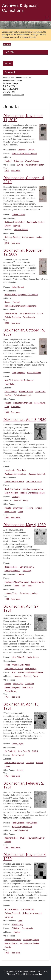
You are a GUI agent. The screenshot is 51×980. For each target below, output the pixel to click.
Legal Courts (40, 403)
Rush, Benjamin (18, 373)
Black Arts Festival (12, 489)
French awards (37, 582)
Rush (14, 672)
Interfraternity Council (14, 669)
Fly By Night (18, 684)
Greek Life (22, 150)
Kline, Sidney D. (18, 657)
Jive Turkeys (40, 392)
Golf (23, 586)
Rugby (26, 500)
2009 (7, 323)
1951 (7, 697)
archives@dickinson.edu (13, 95)
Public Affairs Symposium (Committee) (21, 295)
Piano (20, 512)
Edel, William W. (27, 909)
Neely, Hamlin (33, 657)
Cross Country (10, 392)
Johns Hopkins (11, 313)
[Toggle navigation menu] (47, 18)
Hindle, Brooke (18, 823)
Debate (21, 574)
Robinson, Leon (11, 567)
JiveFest (8, 395)
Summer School (11, 838)
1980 (7, 517)
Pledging (29, 508)
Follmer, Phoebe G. (12, 913)
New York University (36, 838)
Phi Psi (35, 751)
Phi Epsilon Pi (10, 751)
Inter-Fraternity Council (14, 482)
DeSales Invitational (22, 395)
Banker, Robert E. (27, 567)
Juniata (20, 165)
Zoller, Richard (18, 287)
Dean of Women (11, 943)
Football (8, 161)
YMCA (31, 150)
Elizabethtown (10, 691)
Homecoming (17, 925)
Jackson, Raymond (37, 474)
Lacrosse (17, 676)
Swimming (18, 161)
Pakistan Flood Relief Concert (24, 154)
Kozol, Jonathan (34, 373)
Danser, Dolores (19, 215)
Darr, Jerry (27, 571)
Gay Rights (16, 407)
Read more (15, 171)
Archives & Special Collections (20, 8)
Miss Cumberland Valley (33, 489)
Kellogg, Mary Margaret (32, 913)
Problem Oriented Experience (32, 493)
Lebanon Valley (11, 593)
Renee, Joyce (18, 744)
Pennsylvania (27, 928)
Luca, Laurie (10, 470)
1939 (7, 599)
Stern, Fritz (21, 470)
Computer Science (34, 482)
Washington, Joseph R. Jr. (15, 474)
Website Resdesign (13, 317)
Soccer (7, 302)
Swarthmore (18, 508)
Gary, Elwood (32, 823)
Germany (16, 497)
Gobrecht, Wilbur (11, 909)
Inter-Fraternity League (14, 763)
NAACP (8, 226)
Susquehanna (28, 237)
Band (20, 921)
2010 (7, 171)
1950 (7, 953)
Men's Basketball (21, 830)
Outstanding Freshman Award (31, 672)
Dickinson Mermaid (13, 940)
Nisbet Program (11, 493)
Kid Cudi (17, 226)
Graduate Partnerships (23, 403)
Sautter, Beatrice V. (12, 571)
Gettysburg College (31, 940)
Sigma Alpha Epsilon (35, 222)
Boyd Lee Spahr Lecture (22, 827)
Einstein (39, 508)
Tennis (16, 586)
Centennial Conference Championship (20, 306)
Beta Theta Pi (24, 751)
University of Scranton (35, 165)
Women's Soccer (32, 161)
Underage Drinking (12, 237)
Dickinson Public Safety (14, 222)
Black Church (10, 512)
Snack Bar (30, 684)
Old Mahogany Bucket (30, 943)
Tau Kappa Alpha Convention (17, 582)
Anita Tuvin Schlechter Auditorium (19, 380)
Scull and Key (31, 669)
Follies (7, 665)
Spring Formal (18, 755)
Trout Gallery (10, 384)
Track (30, 586)
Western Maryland (12, 687)
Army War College (27, 313)
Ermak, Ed (9, 917)
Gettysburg (24, 593)
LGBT (7, 407)
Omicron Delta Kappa (21, 665)
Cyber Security (29, 317)
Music (23, 838)
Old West (16, 928)
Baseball (17, 500)
